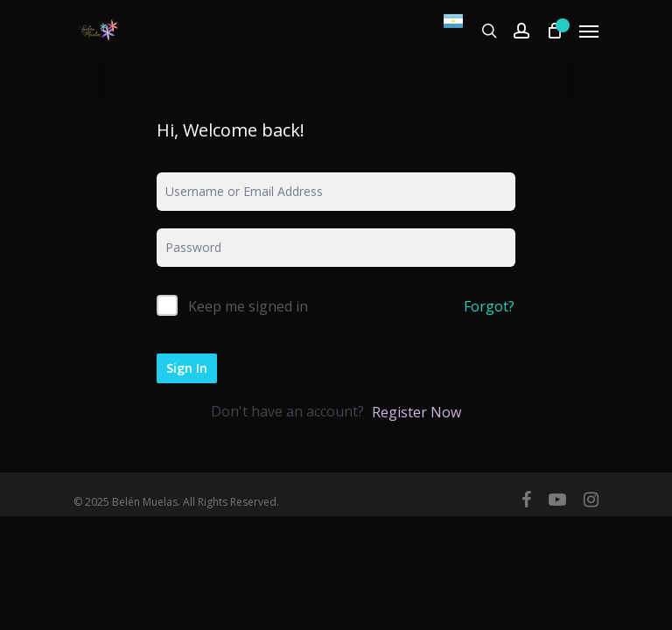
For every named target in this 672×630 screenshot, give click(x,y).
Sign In (187, 368)
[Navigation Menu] (589, 31)
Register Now (416, 412)
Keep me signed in (248, 306)
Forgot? (489, 306)
